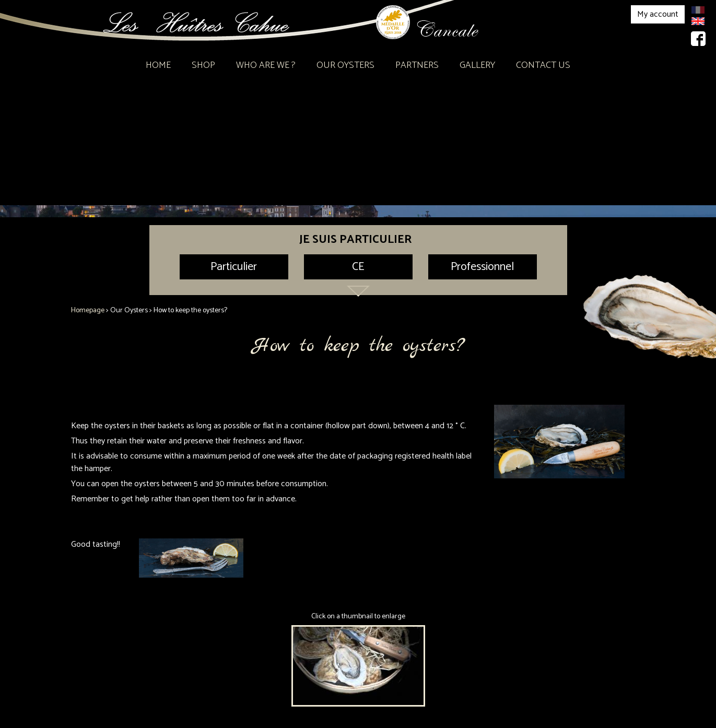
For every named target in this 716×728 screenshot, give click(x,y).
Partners (417, 65)
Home (158, 65)
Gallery (477, 65)
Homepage (88, 310)
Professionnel (482, 267)
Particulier (234, 267)
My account (658, 14)
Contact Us (543, 65)
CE (358, 267)
